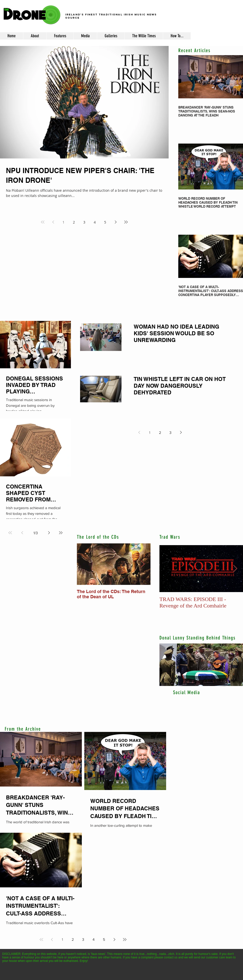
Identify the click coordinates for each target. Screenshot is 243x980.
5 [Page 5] (105, 222)
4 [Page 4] (95, 222)
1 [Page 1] (63, 222)
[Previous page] (53, 222)
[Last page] (126, 222)
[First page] (43, 222)
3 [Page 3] (84, 222)
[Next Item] (143, 564)
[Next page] (116, 222)
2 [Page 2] (74, 222)
